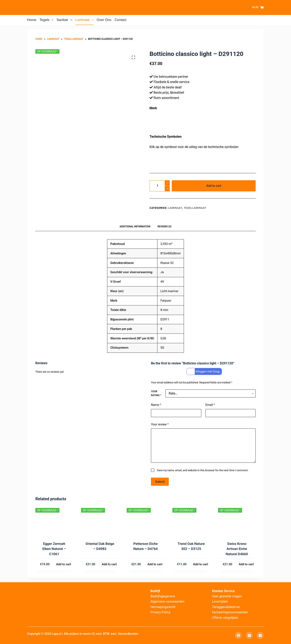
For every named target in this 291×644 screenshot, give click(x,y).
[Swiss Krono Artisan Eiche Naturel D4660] (237, 522)
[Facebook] (238, 635)
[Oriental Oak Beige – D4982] (100, 522)
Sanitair (65, 20)
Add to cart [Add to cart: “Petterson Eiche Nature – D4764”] (155, 564)
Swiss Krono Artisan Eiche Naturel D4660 (237, 549)
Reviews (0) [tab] (164, 227)
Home (32, 20)
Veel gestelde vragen (227, 596)
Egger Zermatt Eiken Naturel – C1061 (54, 549)
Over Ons (104, 20)
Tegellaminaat (195, 208)
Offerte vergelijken (225, 618)
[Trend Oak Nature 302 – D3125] (191, 522)
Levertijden (220, 602)
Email (210, 405)
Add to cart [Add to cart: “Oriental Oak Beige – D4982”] (109, 564)
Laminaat (85, 20)
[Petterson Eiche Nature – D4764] (145, 522)
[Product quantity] (160, 186)
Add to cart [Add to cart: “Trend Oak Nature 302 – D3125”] (200, 564)
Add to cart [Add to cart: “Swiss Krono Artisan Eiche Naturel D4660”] (246, 564)
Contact (121, 20)
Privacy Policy (161, 612)
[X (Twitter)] (249, 635)
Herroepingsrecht (163, 607)
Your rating (156, 393)
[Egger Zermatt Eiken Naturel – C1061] (54, 522)
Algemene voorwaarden (168, 602)
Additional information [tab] (135, 227)
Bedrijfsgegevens (163, 596)
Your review (160, 424)
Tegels (47, 20)
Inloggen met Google (205, 372)
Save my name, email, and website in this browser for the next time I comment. (203, 470)
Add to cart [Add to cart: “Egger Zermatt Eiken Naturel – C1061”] (63, 564)
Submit (160, 482)
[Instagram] (260, 635)
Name (156, 405)
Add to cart (214, 186)
